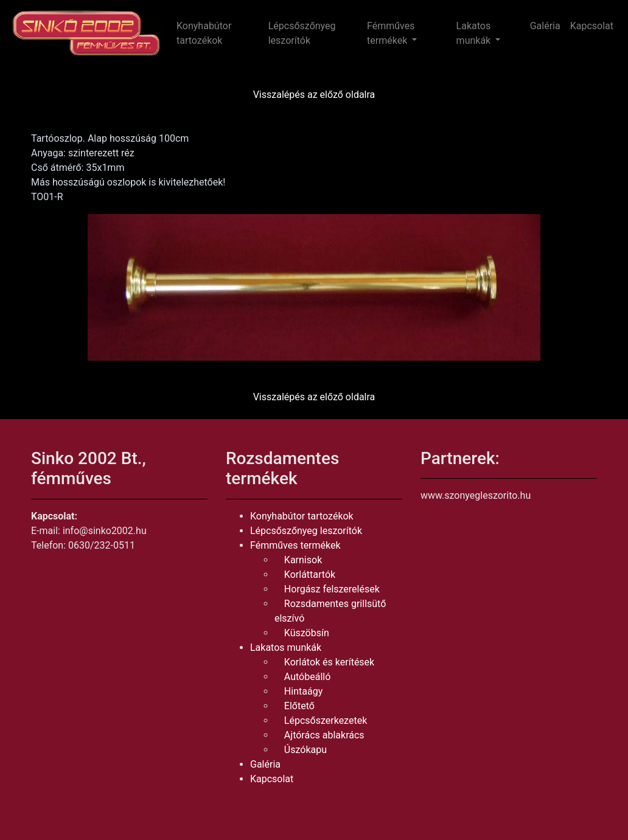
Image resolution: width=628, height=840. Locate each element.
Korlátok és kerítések (329, 662)
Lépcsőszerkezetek (326, 720)
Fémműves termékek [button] (391, 33)
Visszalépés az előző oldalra (314, 95)
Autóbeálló (307, 677)
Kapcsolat (592, 26)
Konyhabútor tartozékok (204, 33)
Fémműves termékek (295, 545)
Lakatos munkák (286, 647)
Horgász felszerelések (332, 589)
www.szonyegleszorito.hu (476, 495)
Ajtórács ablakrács (324, 735)
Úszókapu (305, 750)
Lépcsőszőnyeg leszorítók (302, 33)
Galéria (545, 26)
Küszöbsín (307, 633)
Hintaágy (303, 691)
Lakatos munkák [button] (475, 33)
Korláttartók (310, 574)
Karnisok (303, 560)
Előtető (299, 706)
